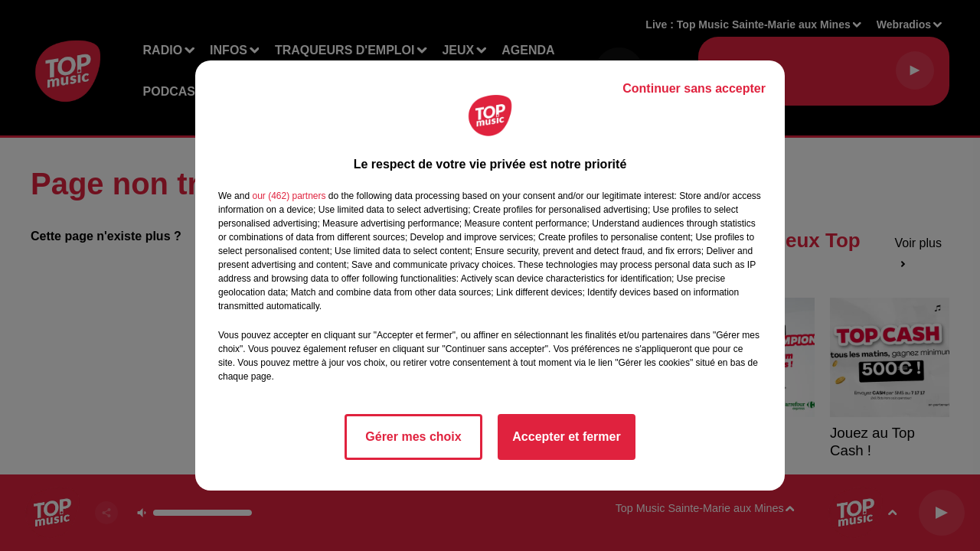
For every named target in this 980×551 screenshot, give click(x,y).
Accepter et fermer (566, 437)
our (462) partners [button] (289, 196)
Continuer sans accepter (694, 88)
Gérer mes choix (413, 437)
